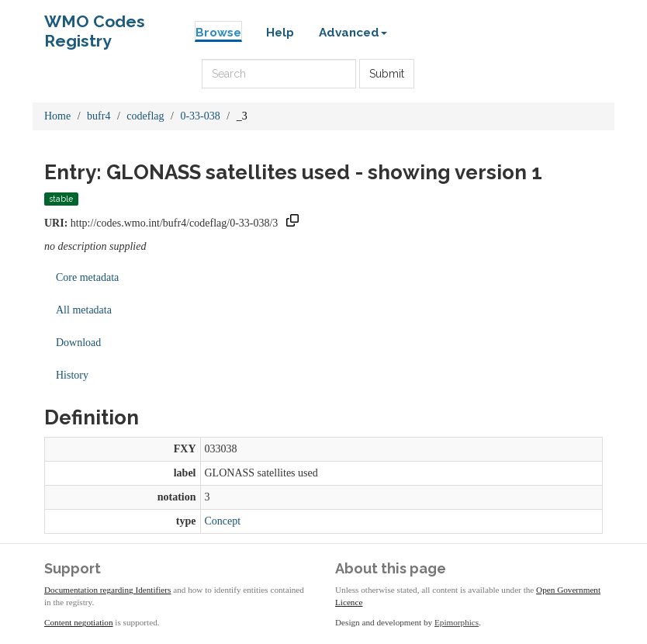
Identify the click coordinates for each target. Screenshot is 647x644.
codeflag (145, 116)
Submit (387, 74)
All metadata (84, 310)
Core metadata (87, 277)
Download (78, 343)
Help (280, 33)
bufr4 (99, 116)
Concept (223, 521)
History (72, 375)
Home (57, 116)
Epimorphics (457, 622)
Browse (218, 33)
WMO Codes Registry (95, 25)
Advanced (353, 33)
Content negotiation (79, 622)
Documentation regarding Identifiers (107, 590)
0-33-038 (200, 116)
